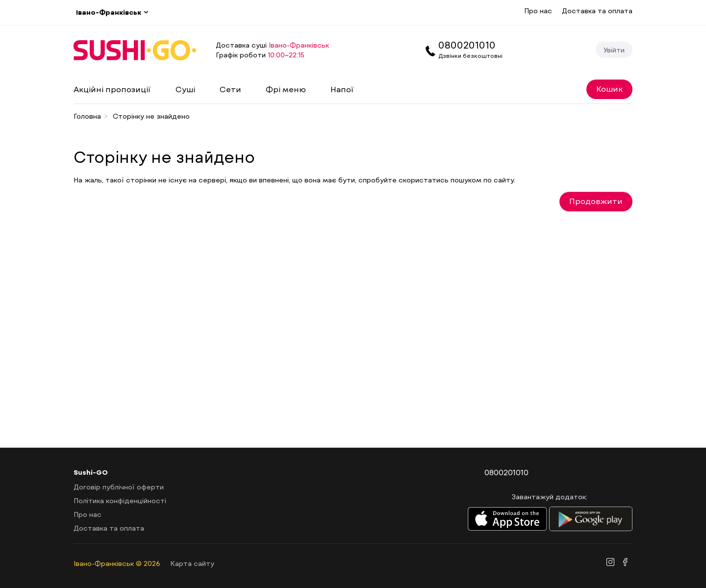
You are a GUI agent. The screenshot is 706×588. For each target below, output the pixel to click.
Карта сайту (192, 563)
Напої (342, 89)
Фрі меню (286, 89)
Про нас (538, 11)
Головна (87, 116)
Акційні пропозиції (112, 89)
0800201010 (467, 45)
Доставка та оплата (597, 11)
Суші (185, 89)
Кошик (609, 89)
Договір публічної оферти (119, 487)
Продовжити (596, 201)
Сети (230, 89)
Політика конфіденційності (120, 500)
